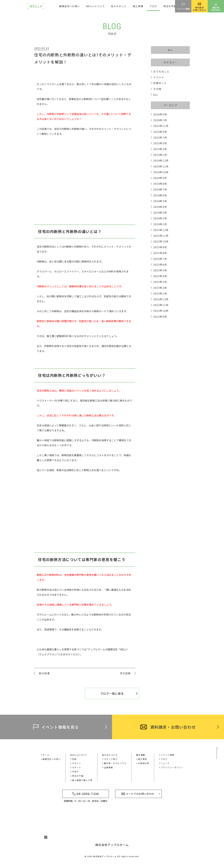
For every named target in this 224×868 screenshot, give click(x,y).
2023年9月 (160, 247)
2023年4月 (160, 276)
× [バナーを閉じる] (46, 837)
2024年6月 (160, 195)
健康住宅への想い (69, 6)
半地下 (75, 772)
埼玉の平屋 (170, 6)
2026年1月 (160, 120)
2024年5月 (160, 201)
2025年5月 (160, 143)
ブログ (153, 6)
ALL (170, 50)
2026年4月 (160, 114)
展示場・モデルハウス (115, 763)
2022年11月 (161, 305)
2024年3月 (160, 212)
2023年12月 (161, 230)
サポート (77, 767)
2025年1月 (160, 155)
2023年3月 (160, 282)
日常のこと (160, 83)
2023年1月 (160, 293)
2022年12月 (161, 299)
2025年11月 (161, 126)
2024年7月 (160, 189)
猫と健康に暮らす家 (82, 780)
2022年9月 (160, 317)
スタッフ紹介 (111, 759)
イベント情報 (168, 755)
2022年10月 (161, 311)
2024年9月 (160, 178)
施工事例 (142, 759)
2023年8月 (160, 253)
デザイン (77, 763)
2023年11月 (161, 236)
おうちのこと (161, 71)
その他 (157, 89)
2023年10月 (161, 241)
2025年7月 (160, 137)
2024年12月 (161, 160)
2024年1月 (160, 224)
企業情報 (108, 767)
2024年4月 (160, 207)
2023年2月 (160, 288)
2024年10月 (161, 172)
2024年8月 (160, 184)
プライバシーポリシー (172, 767)
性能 (74, 759)
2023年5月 (160, 270)
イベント (159, 77)
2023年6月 (160, 265)
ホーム (46, 755)
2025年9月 (160, 132)
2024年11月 (161, 166)
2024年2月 (160, 218)
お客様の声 (144, 763)
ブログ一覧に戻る (112, 693)
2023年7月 (160, 259)
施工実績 (141, 755)
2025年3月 (160, 149)
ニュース (165, 763)
